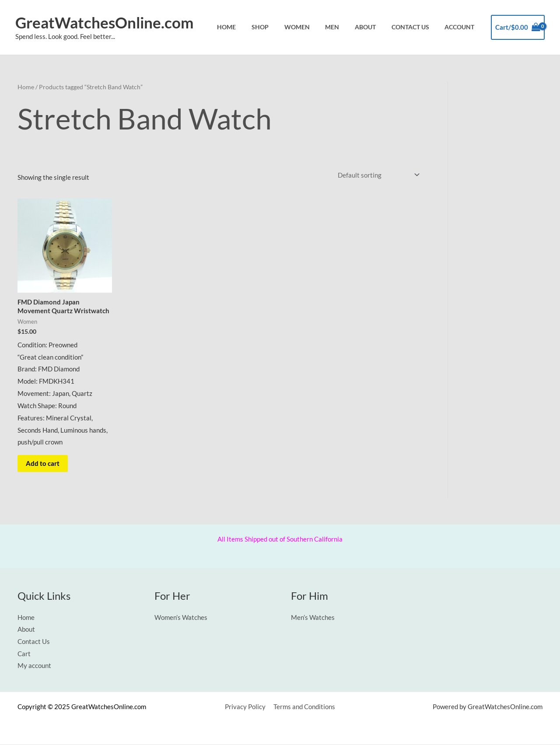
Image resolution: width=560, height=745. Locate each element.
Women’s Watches (181, 618)
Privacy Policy (246, 707)
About (375, 27)
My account (34, 666)
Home (251, 27)
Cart (24, 654)
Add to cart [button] (43, 464)
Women (314, 27)
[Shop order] (377, 175)
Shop (281, 27)
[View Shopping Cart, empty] (518, 27)
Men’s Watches (313, 618)
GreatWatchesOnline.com (104, 22)
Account (462, 27)
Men (346, 27)
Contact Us (416, 27)
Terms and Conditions (303, 707)
